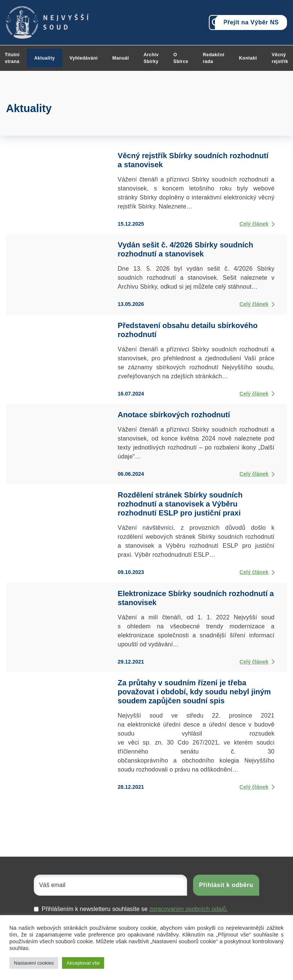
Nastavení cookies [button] (34, 963)
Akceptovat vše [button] (83, 963)
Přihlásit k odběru (226, 885)
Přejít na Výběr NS (251, 22)
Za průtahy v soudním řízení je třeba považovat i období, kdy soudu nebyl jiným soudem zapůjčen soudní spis (194, 692)
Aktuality (45, 58)
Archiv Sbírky (151, 58)
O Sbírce (181, 58)
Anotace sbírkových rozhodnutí (174, 415)
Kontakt (248, 58)
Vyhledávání (84, 58)
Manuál (121, 58)
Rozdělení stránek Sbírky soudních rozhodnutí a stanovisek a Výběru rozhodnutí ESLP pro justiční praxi (180, 504)
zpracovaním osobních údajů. (188, 909)
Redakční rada (214, 58)
